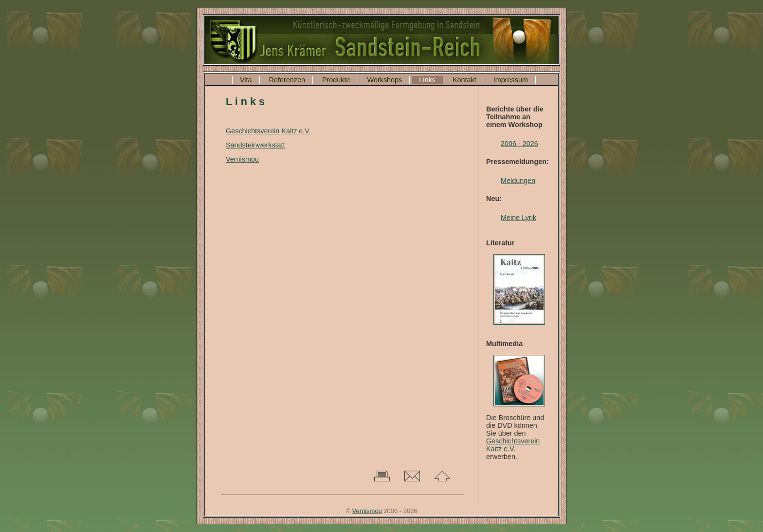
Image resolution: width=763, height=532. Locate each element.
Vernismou (242, 159)
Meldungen (518, 181)
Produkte (336, 80)
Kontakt (464, 80)
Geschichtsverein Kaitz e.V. (513, 445)
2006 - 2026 (519, 144)
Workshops (385, 80)
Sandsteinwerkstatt (255, 145)
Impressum (511, 80)
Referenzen (287, 80)
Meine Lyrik (518, 218)
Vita (246, 80)
